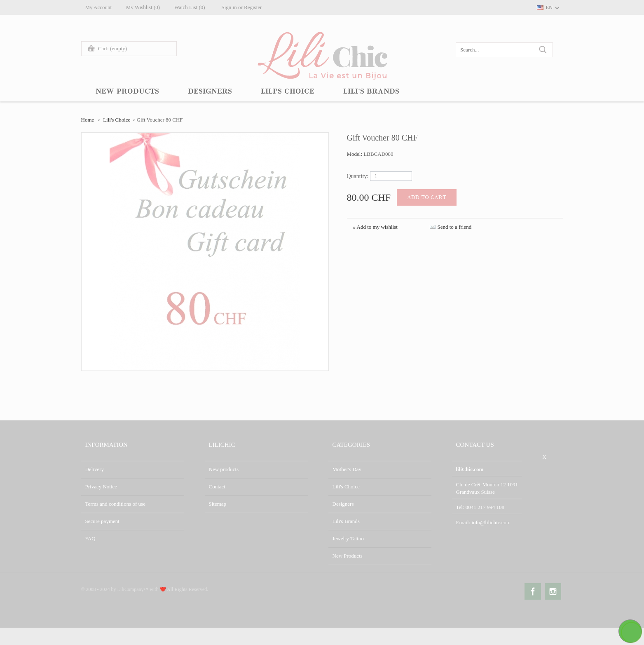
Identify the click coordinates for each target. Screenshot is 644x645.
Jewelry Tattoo (348, 538)
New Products (348, 556)
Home (88, 120)
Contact (217, 487)
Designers (343, 504)
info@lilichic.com (491, 522)
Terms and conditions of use (115, 504)
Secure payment (102, 521)
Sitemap (218, 504)
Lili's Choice (117, 120)
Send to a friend (455, 227)
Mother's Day (347, 469)
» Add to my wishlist (375, 227)
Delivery (95, 469)
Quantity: (358, 176)
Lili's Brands (346, 521)
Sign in (229, 7)
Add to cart (427, 197)
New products (224, 469)
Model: (355, 154)
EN (549, 7)
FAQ (90, 538)
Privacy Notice (101, 487)
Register (253, 7)
